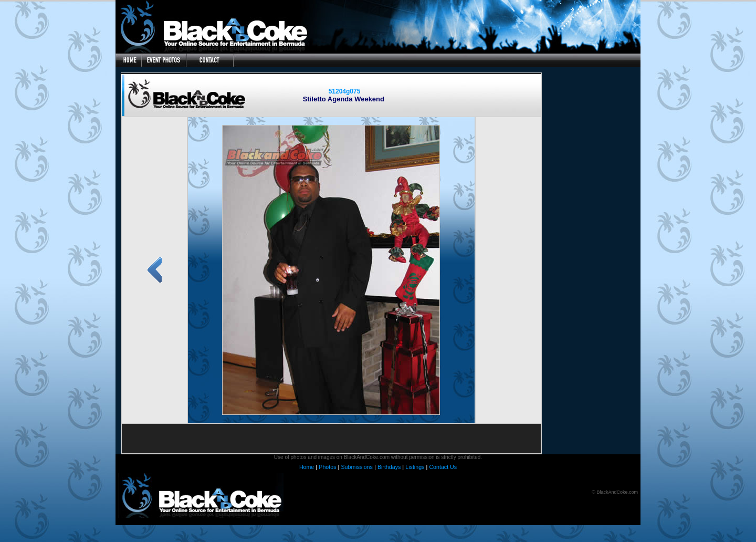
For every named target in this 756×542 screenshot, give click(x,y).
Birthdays (389, 467)
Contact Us (443, 467)
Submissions (356, 467)
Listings (415, 467)
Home (307, 467)
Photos (327, 467)
